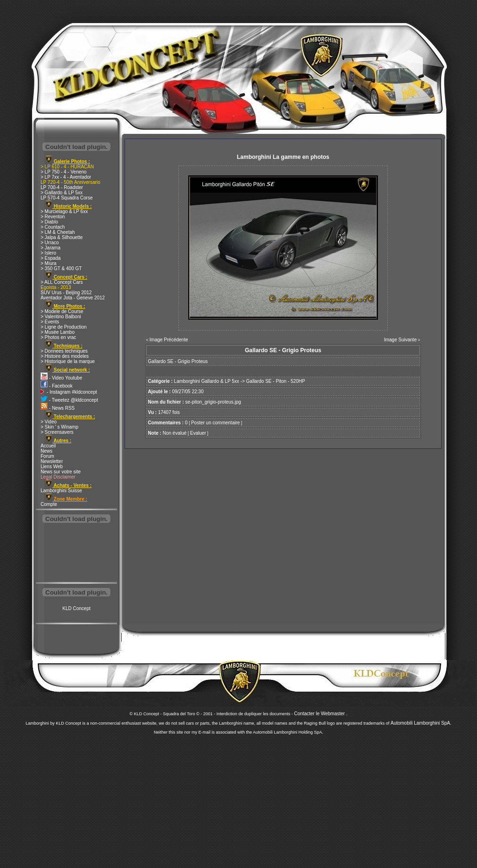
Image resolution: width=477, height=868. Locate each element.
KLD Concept (76, 608)
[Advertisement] (76, 554)
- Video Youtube (61, 378)
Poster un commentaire (215, 423)
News (46, 451)
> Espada (51, 258)
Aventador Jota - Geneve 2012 (73, 298)
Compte (49, 504)
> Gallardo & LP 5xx (62, 193)
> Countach (53, 227)
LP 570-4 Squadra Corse (67, 198)
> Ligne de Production (64, 327)
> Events (50, 322)
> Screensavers (57, 432)
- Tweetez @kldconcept (69, 400)
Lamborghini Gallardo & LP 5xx (207, 381)
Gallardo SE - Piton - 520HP (276, 381)
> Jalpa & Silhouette (62, 237)
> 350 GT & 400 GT (61, 269)
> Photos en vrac (58, 337)
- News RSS (58, 408)
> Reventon (53, 217)
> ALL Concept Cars (62, 282)
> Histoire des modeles (65, 356)
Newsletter (52, 461)
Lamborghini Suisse (61, 491)
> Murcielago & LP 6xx (64, 211)
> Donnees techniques (64, 351)
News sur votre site (61, 472)
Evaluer (198, 433)
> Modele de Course (62, 311)
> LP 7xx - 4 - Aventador (66, 177)
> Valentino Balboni (61, 317)
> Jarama (50, 248)
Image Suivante (401, 340)
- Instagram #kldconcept (69, 392)
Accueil (48, 446)
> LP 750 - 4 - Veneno (63, 172)
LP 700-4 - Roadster (62, 187)
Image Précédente (169, 340)
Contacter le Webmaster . (321, 714)
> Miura (49, 263)
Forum (47, 456)
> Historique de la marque (68, 361)
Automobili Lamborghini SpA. (421, 723)
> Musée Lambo (58, 332)
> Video (49, 422)
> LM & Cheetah (58, 232)
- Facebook (57, 386)
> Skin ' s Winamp (59, 427)
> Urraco (50, 243)
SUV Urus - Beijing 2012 (66, 293)
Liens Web (52, 467)
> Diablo (49, 222)
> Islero (48, 253)
